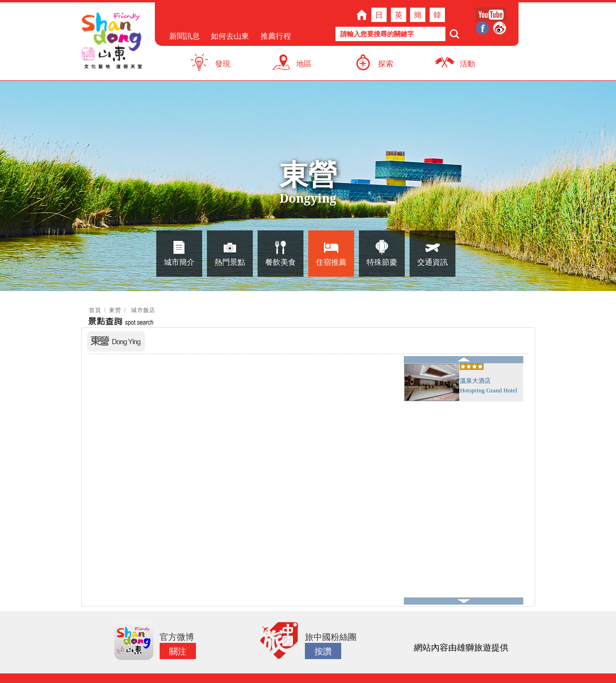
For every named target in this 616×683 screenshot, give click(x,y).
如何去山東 (230, 36)
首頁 (95, 310)
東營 (115, 310)
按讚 (323, 651)
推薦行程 (276, 36)
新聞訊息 (184, 36)
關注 (178, 651)
